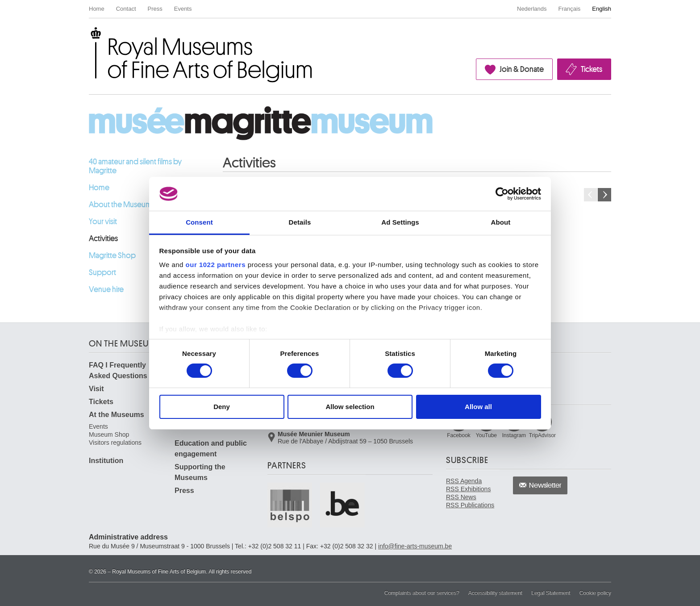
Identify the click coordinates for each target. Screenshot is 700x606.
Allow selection (350, 407)
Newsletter (545, 485)
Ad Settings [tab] (400, 222)
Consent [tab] (199, 222)
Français (570, 9)
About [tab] (501, 222)
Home (97, 9)
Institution (106, 461)
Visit (96, 389)
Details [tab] (300, 222)
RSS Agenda (464, 481)
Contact (126, 9)
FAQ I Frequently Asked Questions (118, 370)
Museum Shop (109, 435)
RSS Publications (470, 505)
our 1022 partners (216, 265)
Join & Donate (522, 69)
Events (183, 9)
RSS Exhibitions (468, 489)
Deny (222, 407)
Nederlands (532, 9)
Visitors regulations (115, 443)
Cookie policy (595, 593)
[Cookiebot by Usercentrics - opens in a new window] (502, 194)
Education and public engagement (211, 449)
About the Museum (120, 205)
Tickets (592, 69)
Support (102, 272)
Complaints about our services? (422, 593)
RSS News (461, 497)
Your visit (103, 222)
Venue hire (106, 289)
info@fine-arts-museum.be (415, 546)
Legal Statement (551, 593)
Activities (103, 238)
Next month (604, 195)
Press (155, 9)
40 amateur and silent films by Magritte (135, 166)
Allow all (478, 407)
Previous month (591, 195)
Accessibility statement (495, 593)
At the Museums (117, 415)
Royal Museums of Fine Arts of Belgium (88, 37)
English (602, 9)
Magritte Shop (112, 255)
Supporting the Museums (200, 472)
